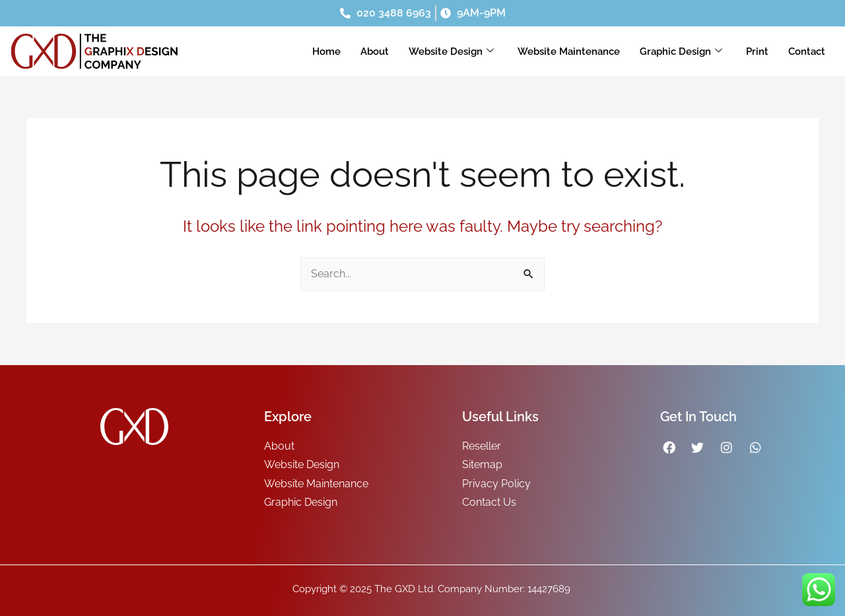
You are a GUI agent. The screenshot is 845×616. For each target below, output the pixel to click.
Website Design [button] (451, 51)
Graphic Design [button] (681, 51)
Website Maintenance (569, 51)
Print (757, 51)
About (375, 51)
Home (326, 51)
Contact (807, 51)
